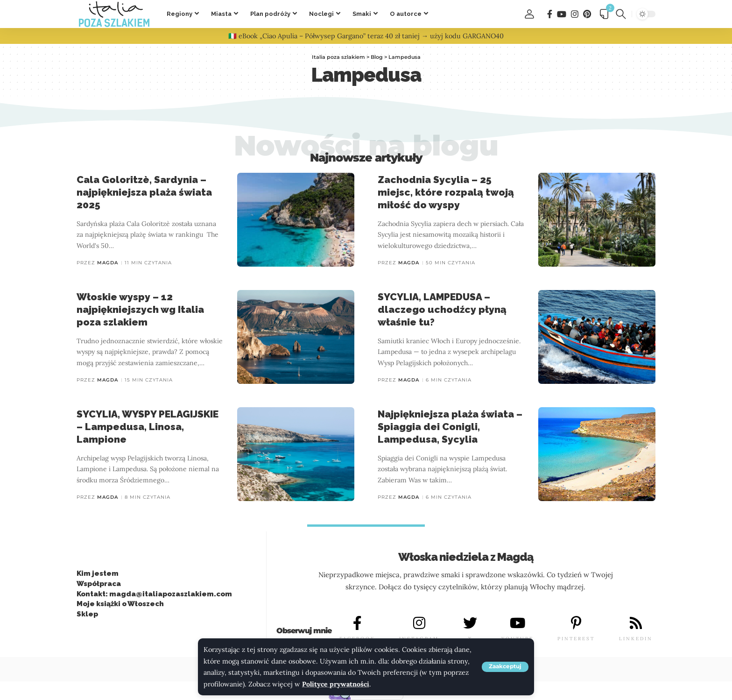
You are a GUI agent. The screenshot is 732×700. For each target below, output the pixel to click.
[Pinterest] (587, 14)
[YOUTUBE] (517, 623)
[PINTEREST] (576, 623)
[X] (470, 623)
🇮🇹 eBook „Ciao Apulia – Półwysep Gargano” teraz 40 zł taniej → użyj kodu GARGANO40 (366, 36)
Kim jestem (98, 573)
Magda (108, 263)
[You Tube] (562, 14)
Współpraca (99, 584)
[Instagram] (575, 14)
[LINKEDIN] (636, 623)
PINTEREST (576, 639)
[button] (505, 667)
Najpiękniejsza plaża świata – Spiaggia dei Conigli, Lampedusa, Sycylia (450, 427)
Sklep (87, 614)
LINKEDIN (636, 639)
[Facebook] (550, 14)
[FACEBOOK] (357, 623)
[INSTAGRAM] (419, 623)
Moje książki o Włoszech (120, 604)
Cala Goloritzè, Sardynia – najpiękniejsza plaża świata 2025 (144, 192)
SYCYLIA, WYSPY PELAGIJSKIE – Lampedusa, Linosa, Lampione (148, 427)
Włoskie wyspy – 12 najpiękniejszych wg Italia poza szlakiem (140, 310)
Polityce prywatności (336, 684)
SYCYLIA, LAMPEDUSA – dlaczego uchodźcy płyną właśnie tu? (442, 310)
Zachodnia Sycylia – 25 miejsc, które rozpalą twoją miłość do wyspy (446, 192)
